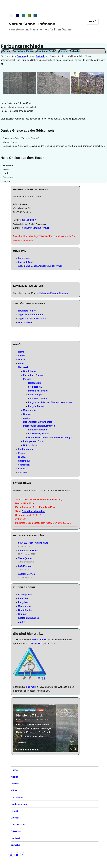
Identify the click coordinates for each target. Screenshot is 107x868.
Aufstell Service (26, 574)
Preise (21, 453)
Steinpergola (35, 387)
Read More (22, 743)
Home (21, 352)
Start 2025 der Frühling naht (33, 543)
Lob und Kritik (26, 262)
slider (40, 710)
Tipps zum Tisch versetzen (32, 319)
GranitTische (25, 610)
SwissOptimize (39, 640)
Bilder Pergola (36, 395)
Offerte (22, 360)
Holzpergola (35, 383)
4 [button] (23, 750)
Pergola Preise (36, 406)
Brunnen (28, 414)
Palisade (40, 56)
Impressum (24, 258)
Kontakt (22, 469)
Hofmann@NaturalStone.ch (35, 228)
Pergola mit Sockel (38, 391)
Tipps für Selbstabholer (31, 315)
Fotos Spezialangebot (33, 511)
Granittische (30, 371)
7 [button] (31, 750)
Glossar (22, 457)
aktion (20, 710)
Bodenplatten (25, 595)
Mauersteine (30, 410)
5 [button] (26, 750)
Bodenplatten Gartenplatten (38, 422)
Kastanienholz (26, 449)
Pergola (21, 56)
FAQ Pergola (25, 566)
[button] (71, 749)
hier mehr (31, 687)
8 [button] (33, 750)
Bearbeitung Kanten (39, 434)
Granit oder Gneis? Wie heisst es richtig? (50, 437)
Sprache (23, 473)
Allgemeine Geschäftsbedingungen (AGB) (40, 266)
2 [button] (19, 750)
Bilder (21, 363)
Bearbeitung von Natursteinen (39, 426)
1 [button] (16, 750)
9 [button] (35, 750)
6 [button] (28, 750)
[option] (45, 728)
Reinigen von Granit (34, 441)
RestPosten (30, 710)
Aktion (22, 356)
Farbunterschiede (37, 399)
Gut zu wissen (26, 322)
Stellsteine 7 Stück (28, 551)
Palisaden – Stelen (33, 375)
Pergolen (23, 602)
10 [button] (38, 750)
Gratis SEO (36, 644)
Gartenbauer (25, 461)
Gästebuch (24, 465)
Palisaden (23, 598)
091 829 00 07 (29, 220)
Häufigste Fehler (27, 311)
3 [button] (21, 750)
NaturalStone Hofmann (32, 24)
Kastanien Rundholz (29, 618)
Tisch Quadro (25, 558)
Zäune (26, 418)
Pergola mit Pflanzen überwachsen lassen (50, 402)
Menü (93, 22)
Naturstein (24, 367)
